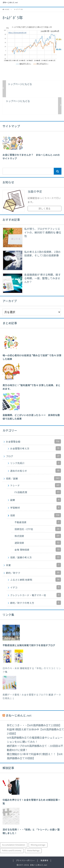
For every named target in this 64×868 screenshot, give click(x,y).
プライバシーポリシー (25, 861)
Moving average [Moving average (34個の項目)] (38, 845)
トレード (36, 485)
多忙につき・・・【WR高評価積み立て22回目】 (34, 726)
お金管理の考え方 (36, 448)
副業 (36, 500)
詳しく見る (45, 209)
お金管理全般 (33, 441)
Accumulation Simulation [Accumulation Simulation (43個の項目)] (14, 845)
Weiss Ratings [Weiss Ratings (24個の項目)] (33, 851)
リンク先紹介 (36, 463)
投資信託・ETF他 (38, 529)
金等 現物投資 (38, 550)
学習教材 (36, 508)
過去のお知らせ (36, 471)
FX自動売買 (38, 492)
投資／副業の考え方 (36, 557)
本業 (33, 565)
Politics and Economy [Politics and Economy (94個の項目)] (12, 851)
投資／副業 (33, 478)
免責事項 (44, 861)
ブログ (33, 456)
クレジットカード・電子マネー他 (36, 595)
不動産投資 (38, 522)
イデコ (36, 587)
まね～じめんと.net (10, 3)
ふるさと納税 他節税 (36, 580)
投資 (36, 515)
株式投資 (38, 536)
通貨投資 (38, 543)
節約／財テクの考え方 (36, 603)
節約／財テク (33, 573)
